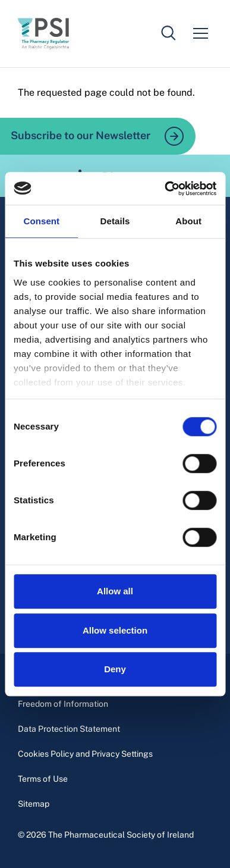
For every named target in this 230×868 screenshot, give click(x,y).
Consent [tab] (41, 221)
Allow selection (115, 630)
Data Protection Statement (69, 729)
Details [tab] (115, 221)
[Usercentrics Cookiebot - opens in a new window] (165, 189)
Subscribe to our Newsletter (97, 136)
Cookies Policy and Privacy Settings (85, 754)
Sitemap (34, 804)
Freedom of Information (63, 704)
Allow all (115, 591)
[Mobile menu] (200, 33)
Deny (115, 669)
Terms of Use (43, 779)
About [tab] (188, 221)
